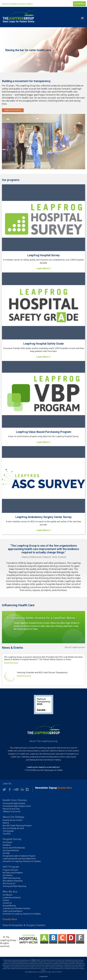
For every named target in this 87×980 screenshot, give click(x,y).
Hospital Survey (12, 839)
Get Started (7, 842)
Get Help (6, 853)
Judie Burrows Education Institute (16, 908)
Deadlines (7, 845)
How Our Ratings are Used (13, 828)
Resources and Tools (11, 809)
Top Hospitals (8, 831)
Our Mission (7, 895)
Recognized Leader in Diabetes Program (19, 856)
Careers (6, 900)
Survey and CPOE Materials (14, 848)
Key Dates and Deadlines (13, 873)
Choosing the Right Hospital (14, 803)
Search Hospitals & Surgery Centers (18, 4)
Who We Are (10, 892)
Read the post (11, 663)
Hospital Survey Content (13, 820)
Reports (6, 823)
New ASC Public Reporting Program (17, 826)
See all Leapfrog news (75, 647)
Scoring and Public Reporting (14, 886)
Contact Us (7, 903)
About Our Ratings (13, 817)
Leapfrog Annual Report (13, 911)
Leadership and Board (12, 898)
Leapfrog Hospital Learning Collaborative (19, 859)
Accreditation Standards (13, 881)
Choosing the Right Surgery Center (17, 806)
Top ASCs (7, 834)
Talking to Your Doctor (12, 812)
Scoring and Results (11, 850)
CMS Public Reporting (12, 878)
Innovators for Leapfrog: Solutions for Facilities (22, 861)
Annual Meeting (9, 906)
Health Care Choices (15, 800)
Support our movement (13, 110)
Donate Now (79, 4)
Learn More (43, 268)
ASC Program (11, 867)
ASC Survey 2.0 (9, 883)
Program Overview (10, 870)
